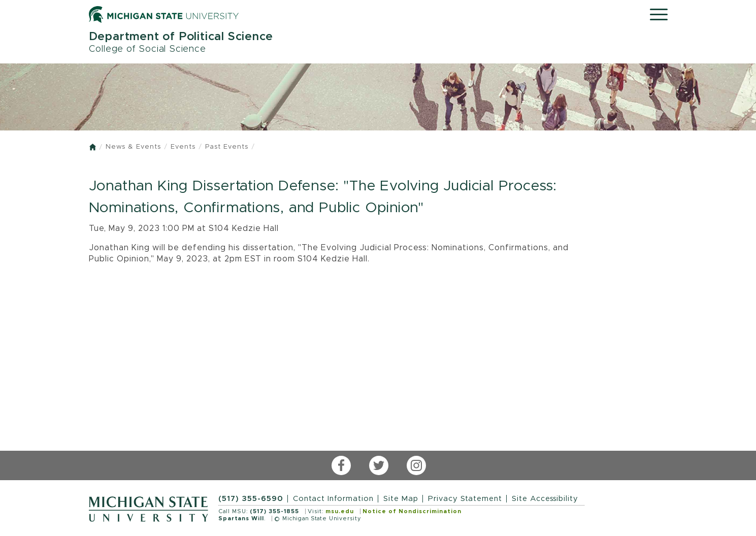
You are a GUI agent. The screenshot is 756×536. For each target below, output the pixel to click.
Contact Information (333, 499)
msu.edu (340, 511)
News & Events (133, 147)
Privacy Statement (465, 499)
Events (183, 147)
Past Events (227, 147)
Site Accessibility (545, 499)
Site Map (401, 499)
